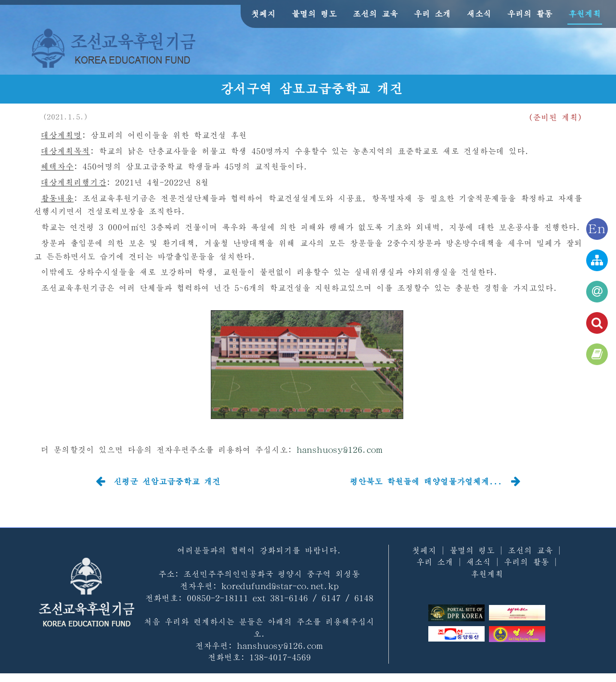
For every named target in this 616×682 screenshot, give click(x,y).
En (597, 229)
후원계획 (585, 14)
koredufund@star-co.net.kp (280, 586)
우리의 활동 (530, 14)
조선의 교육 (375, 14)
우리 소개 (432, 14)
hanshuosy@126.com (340, 450)
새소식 (479, 14)
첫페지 (263, 14)
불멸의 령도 (314, 14)
